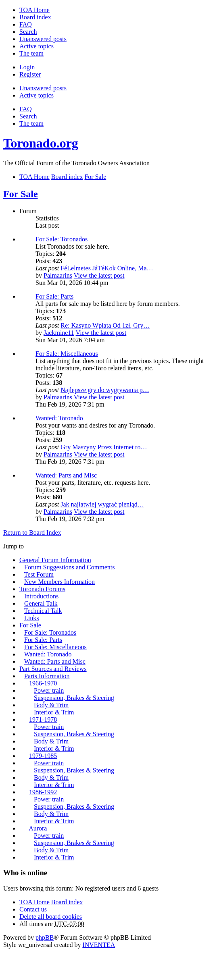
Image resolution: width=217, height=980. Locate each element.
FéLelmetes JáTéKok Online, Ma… (107, 268)
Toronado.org (41, 143)
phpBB (45, 937)
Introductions (41, 596)
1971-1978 (43, 719)
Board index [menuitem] (35, 17)
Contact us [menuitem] (33, 909)
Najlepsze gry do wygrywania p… (105, 390)
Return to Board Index (32, 533)
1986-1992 (43, 792)
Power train (49, 690)
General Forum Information (55, 560)
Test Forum (39, 574)
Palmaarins (58, 275)
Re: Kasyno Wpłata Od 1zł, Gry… (105, 325)
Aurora (38, 828)
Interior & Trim (54, 712)
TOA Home (34, 902)
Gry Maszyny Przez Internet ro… (104, 447)
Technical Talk (43, 611)
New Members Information (59, 582)
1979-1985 (43, 756)
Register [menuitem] (30, 74)
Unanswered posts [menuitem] (43, 39)
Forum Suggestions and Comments (69, 567)
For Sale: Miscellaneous (67, 354)
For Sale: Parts (54, 296)
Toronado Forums (42, 589)
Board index (67, 902)
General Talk (41, 603)
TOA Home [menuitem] (34, 10)
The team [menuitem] (31, 53)
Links (31, 618)
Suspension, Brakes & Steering (74, 698)
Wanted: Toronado (59, 418)
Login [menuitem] (27, 67)
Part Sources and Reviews (53, 669)
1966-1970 (43, 683)
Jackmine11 (59, 333)
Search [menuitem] (28, 32)
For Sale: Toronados (62, 239)
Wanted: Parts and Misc (66, 475)
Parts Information (47, 676)
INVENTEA (99, 945)
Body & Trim (51, 705)
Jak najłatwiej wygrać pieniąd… (102, 504)
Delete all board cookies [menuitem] (51, 917)
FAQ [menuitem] (26, 24)
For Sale (21, 194)
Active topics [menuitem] (37, 46)
